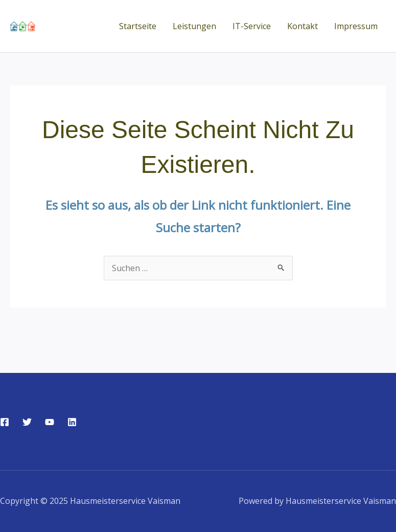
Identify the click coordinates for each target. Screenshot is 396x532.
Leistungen (194, 26)
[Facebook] (5, 422)
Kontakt (302, 26)
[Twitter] (27, 422)
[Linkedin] (72, 422)
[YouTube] (50, 422)
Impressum (356, 26)
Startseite (138, 26)
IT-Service (252, 26)
